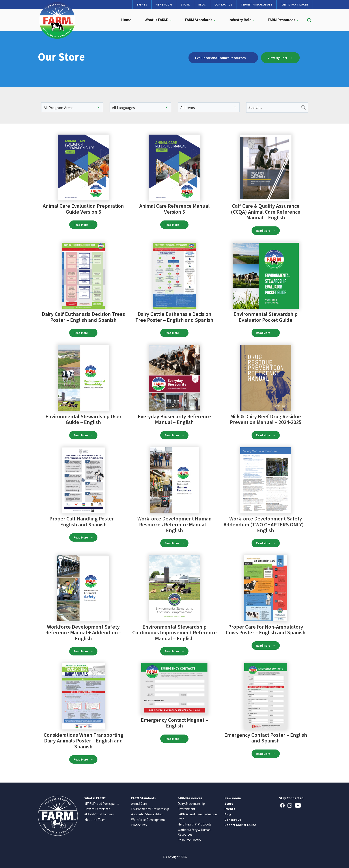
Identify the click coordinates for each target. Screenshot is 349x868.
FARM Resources (283, 20)
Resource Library (189, 840)
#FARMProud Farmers (99, 814)
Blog (202, 5)
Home (126, 20)
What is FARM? (158, 20)
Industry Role (242, 20)
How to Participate (97, 809)
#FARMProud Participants (102, 804)
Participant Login (294, 5)
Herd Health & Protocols (194, 824)
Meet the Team (95, 820)
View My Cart (277, 58)
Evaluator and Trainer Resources (220, 58)
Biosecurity (139, 825)
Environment (187, 809)
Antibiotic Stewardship (147, 814)
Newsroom (164, 5)
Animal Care (139, 804)
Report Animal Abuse (257, 5)
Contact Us (223, 5)
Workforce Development (148, 820)
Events (142, 5)
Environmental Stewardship (150, 809)
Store (185, 5)
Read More (81, 225)
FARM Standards (200, 20)
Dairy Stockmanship (191, 804)
